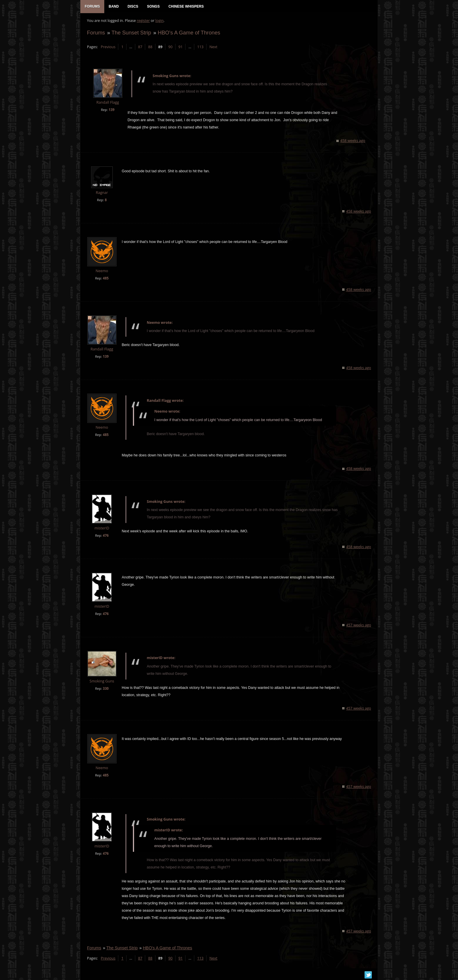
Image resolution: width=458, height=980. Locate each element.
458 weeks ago (354, 142)
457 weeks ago (359, 627)
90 (170, 48)
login (159, 22)
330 (105, 690)
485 (105, 280)
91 (180, 48)
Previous (107, 48)
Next (212, 48)
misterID (101, 530)
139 (111, 111)
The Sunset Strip (131, 34)
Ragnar (101, 194)
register (143, 22)
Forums (95, 34)
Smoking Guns (101, 683)
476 (105, 537)
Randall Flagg (107, 104)
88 (150, 48)
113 (200, 48)
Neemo (101, 272)
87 (139, 48)
